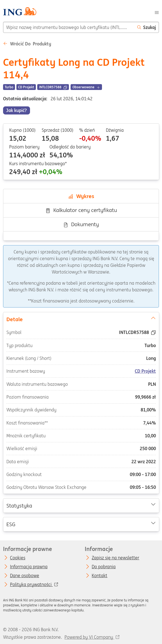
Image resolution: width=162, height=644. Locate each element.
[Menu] (157, 12)
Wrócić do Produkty (27, 44)
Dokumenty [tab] (81, 224)
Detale (81, 319)
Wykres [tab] (81, 196)
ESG (81, 524)
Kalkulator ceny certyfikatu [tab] (81, 210)
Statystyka (81, 505)
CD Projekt (145, 371)
